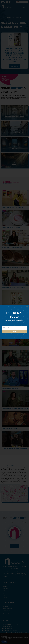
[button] (27, 307)
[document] (14, 322)
